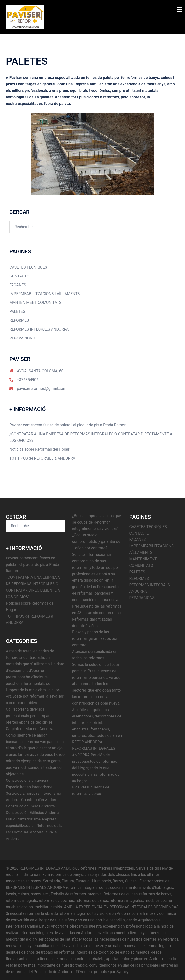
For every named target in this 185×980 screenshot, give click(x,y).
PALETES (17, 311)
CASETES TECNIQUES (28, 267)
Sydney (122, 972)
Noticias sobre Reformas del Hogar (39, 449)
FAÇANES (18, 285)
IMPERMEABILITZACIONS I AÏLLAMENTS (45, 294)
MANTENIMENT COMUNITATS (35, 303)
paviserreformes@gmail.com (42, 388)
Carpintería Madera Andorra (30, 729)
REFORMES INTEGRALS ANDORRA (39, 329)
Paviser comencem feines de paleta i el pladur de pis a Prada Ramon (68, 425)
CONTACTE (19, 276)
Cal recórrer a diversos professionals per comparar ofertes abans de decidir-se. (30, 716)
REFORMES (19, 320)
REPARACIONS (22, 338)
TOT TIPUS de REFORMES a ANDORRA (42, 458)
